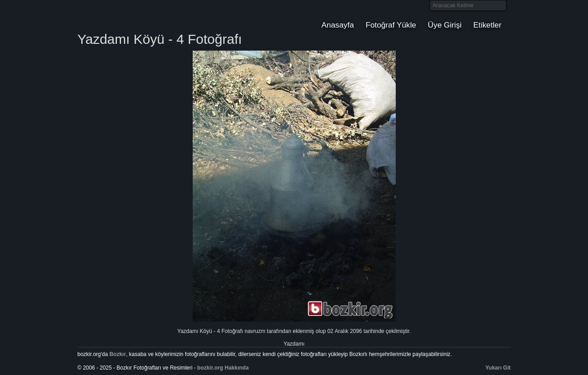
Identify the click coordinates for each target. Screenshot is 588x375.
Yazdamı (294, 344)
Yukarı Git (498, 368)
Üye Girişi (445, 25)
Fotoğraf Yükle (391, 25)
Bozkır (138, 16)
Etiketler (487, 25)
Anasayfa (338, 25)
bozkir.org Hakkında (223, 368)
